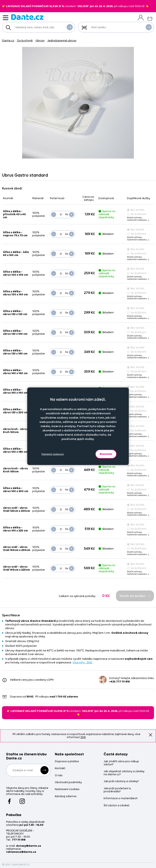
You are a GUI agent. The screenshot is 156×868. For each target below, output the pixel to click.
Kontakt (60, 768)
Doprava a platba (67, 762)
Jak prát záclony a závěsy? (121, 781)
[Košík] (150, 18)
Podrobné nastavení (53, 454)
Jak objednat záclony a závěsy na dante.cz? (124, 773)
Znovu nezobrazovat (151, 735)
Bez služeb (136, 210)
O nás (59, 776)
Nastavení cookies (67, 789)
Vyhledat (70, 27)
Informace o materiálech (121, 798)
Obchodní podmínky (68, 782)
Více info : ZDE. (83, 662)
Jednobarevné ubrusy (62, 40)
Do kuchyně (25, 40)
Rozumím (106, 454)
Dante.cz (8, 40)
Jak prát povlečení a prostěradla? (117, 790)
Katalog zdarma (66, 796)
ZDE (83, 737)
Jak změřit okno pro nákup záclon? (121, 763)
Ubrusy (40, 40)
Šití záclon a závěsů (116, 806)
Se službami (137, 214)
